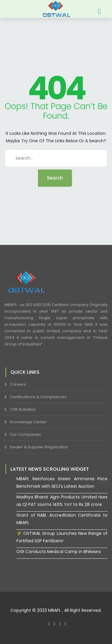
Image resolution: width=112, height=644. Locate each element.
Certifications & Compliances (38, 397)
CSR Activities (23, 409)
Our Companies (25, 434)
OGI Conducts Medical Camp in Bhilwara (59, 552)
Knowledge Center (28, 422)
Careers (18, 384)
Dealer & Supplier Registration (39, 447)
